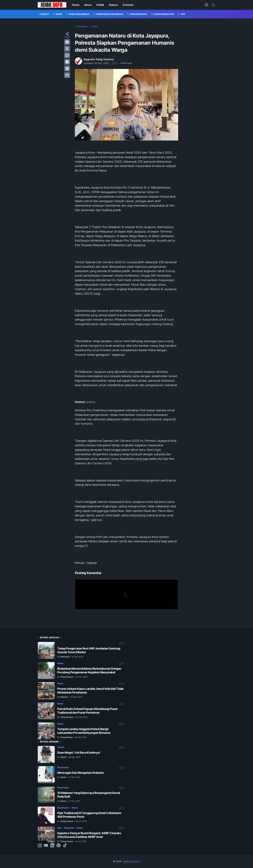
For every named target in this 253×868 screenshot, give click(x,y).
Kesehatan (63, 767)
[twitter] (67, 49)
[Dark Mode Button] (206, 5)
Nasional (69, 828)
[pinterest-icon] (59, 846)
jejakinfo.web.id (132, 861)
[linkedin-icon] (52, 846)
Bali (59, 828)
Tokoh (61, 747)
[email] (67, 75)
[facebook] (67, 42)
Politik (100, 5)
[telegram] (67, 62)
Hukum (113, 5)
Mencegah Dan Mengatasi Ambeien (81, 773)
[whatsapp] (67, 55)
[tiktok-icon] (65, 846)
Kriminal (128, 5)
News (88, 5)
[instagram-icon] (40, 846)
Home (76, 5)
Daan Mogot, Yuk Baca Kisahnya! (79, 753)
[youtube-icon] (46, 846)
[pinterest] (67, 68)
